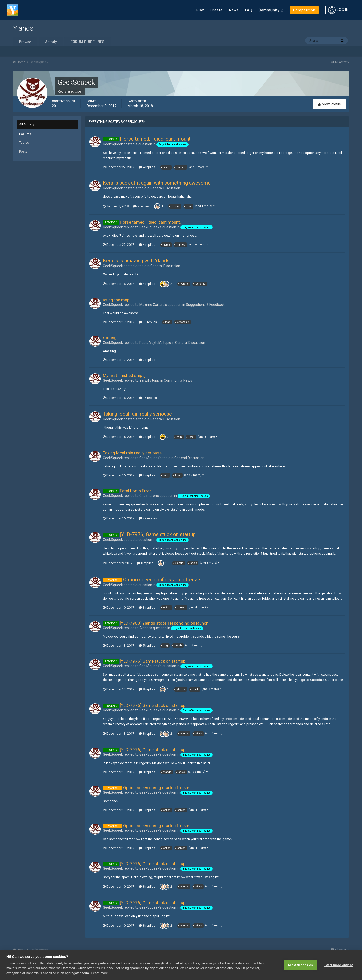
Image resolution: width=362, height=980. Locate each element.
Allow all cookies (300, 965)
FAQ (249, 10)
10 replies (148, 322)
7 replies (141, 206)
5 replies (147, 646)
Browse (25, 42)
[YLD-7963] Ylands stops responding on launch (164, 623)
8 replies (145, 563)
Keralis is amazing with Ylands (136, 261)
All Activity (27, 124)
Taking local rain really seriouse (137, 414)
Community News (178, 380)
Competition (304, 10)
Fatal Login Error (135, 491)
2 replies (147, 437)
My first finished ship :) (124, 375)
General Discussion (165, 188)
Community (269, 10)
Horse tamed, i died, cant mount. (156, 139)
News (234, 10)
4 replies (147, 167)
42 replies (148, 518)
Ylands (23, 28)
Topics (24, 142)
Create (217, 10)
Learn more (99, 973)
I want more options (338, 965)
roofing (110, 338)
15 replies (148, 398)
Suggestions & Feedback (205, 305)
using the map (116, 300)
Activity (51, 42)
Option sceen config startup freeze (162, 580)
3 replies (147, 608)
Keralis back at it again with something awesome (157, 183)
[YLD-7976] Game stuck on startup (158, 534)
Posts (23, 152)
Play (200, 10)
